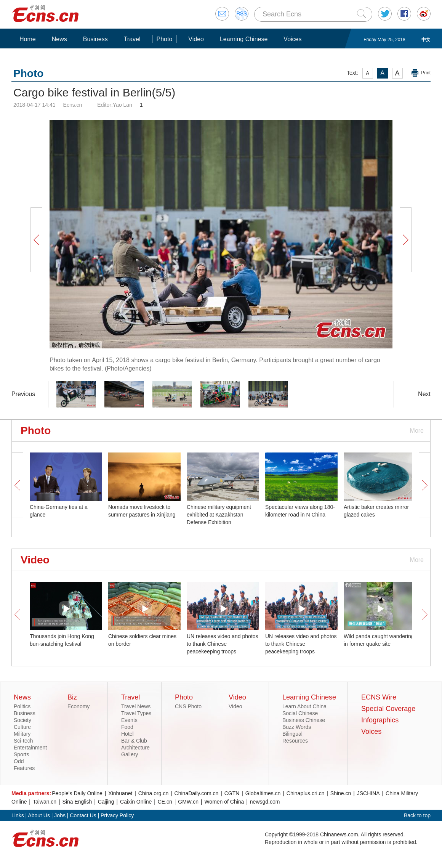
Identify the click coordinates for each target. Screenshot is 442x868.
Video (196, 39)
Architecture (135, 748)
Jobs (60, 815)
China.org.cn (153, 793)
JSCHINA (368, 793)
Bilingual (292, 734)
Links (18, 815)
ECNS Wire (379, 697)
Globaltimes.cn (263, 793)
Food (127, 727)
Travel (132, 39)
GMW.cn (188, 802)
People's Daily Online (77, 793)
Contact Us (83, 815)
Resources (295, 741)
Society (22, 720)
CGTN (232, 793)
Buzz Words (297, 727)
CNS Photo (188, 706)
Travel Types (136, 713)
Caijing (106, 802)
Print (426, 73)
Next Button (405, 240)
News (59, 39)
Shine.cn (341, 793)
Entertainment (30, 748)
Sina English (77, 802)
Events (129, 720)
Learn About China (304, 706)
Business (95, 39)
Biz (72, 697)
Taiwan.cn (45, 802)
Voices (292, 39)
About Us (39, 815)
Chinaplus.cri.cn (306, 793)
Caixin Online (136, 802)
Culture (22, 727)
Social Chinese (300, 713)
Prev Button (36, 240)
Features (24, 768)
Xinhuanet (120, 793)
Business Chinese (304, 720)
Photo (164, 39)
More (417, 431)
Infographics (380, 720)
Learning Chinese (244, 39)
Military (22, 734)
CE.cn (165, 802)
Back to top (417, 815)
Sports (21, 754)
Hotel (127, 734)
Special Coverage (388, 709)
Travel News (136, 706)
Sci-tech (23, 741)
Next (424, 394)
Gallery (130, 754)
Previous (23, 394)
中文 (426, 40)
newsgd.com (265, 802)
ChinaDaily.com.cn (197, 793)
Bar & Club (134, 741)
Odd (19, 761)
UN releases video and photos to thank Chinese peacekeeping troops (223, 644)
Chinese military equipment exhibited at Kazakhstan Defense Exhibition (219, 515)
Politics (22, 706)
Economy (78, 706)
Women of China (224, 802)
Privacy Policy (117, 815)
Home (28, 39)
